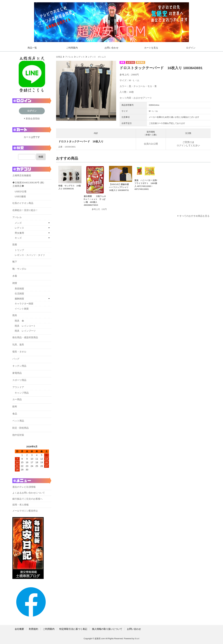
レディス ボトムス (97, 57)
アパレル (69, 57)
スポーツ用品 (19, 380)
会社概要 (19, 629)
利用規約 (33, 629)
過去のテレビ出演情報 (24, 487)
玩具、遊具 (18, 344)
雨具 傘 (19, 321)
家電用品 (17, 373)
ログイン (191, 48)
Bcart (137, 639)
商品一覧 (32, 48)
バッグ (16, 359)
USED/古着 (21, 191)
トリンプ (19, 250)
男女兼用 (19, 233)
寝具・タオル (19, 352)
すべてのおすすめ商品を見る (194, 216)
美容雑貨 (19, 289)
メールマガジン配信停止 (25, 511)
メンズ (18, 223)
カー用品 (17, 399)
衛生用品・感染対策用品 (25, 337)
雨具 (15, 315)
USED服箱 (20, 196)
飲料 (15, 406)
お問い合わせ (111, 48)
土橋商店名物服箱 (22, 175)
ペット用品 (18, 421)
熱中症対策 (18, 435)
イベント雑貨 (22, 309)
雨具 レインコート (25, 326)
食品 (15, 414)
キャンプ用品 (22, 393)
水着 (15, 276)
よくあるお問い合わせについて (29, 493)
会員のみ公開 (151, 144)
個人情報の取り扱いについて (107, 629)
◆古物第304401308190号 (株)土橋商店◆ (28, 184)
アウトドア (18, 387)
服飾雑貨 (19, 299)
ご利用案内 (72, 48)
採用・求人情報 (21, 505)
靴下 (15, 262)
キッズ (18, 238)
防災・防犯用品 (21, 428)
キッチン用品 (19, 366)
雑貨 (15, 283)
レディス (81, 57)
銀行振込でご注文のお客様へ (27, 499)
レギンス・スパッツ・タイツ (30, 255)
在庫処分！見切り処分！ (25, 210)
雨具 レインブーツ (25, 331)
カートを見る (151, 48)
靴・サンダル (19, 269)
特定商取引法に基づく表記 (73, 629)
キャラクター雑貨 (24, 304)
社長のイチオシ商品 (23, 203)
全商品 (59, 57)
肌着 (15, 244)
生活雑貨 (19, 293)
